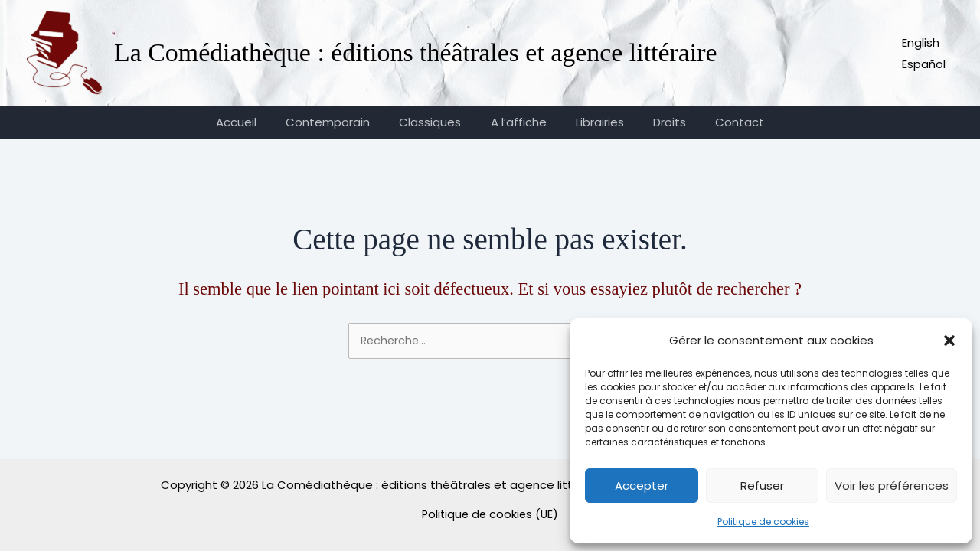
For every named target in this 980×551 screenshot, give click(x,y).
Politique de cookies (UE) (490, 514)
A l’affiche (519, 122)
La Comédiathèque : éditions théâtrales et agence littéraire (416, 52)
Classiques (437, 122)
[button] (949, 341)
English (921, 42)
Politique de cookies (763, 522)
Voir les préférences (892, 486)
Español (924, 64)
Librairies (594, 122)
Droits (657, 122)
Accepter (642, 486)
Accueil (255, 122)
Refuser (762, 486)
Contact (721, 122)
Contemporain (341, 122)
